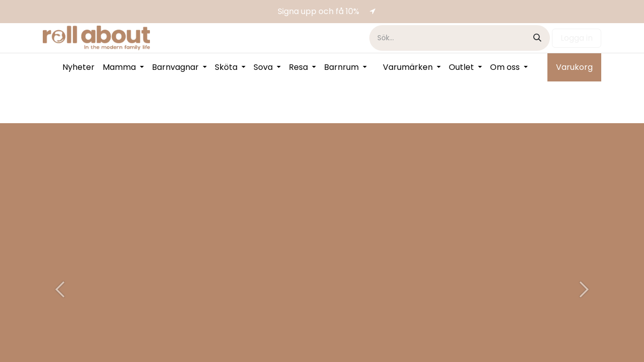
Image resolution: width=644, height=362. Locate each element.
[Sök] (537, 38)
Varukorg (574, 67)
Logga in (577, 38)
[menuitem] (78, 67)
